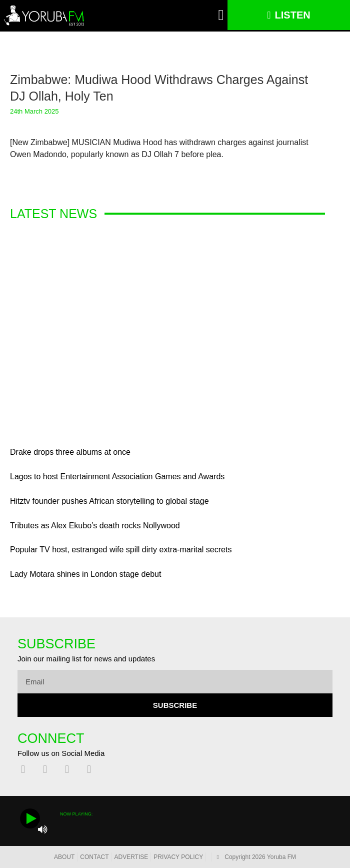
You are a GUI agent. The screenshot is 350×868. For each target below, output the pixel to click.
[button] (221, 15)
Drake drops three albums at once (70, 452)
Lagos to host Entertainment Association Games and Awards (117, 477)
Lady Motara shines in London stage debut (85, 574)
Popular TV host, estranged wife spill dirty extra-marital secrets (121, 550)
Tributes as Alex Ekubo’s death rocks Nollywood (95, 526)
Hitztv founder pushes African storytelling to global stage (109, 501)
